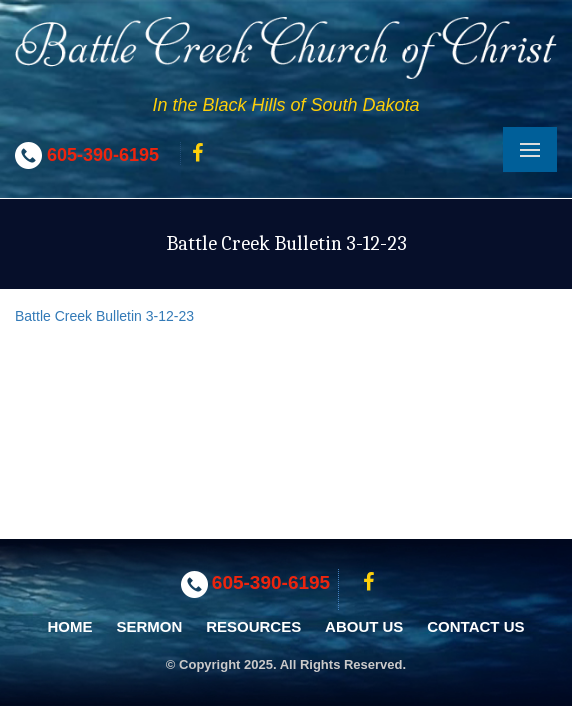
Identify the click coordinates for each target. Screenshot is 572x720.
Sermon (149, 626)
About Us (364, 626)
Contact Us (475, 626)
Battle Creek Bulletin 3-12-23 (104, 316)
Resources (253, 626)
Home (70, 626)
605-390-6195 (103, 155)
